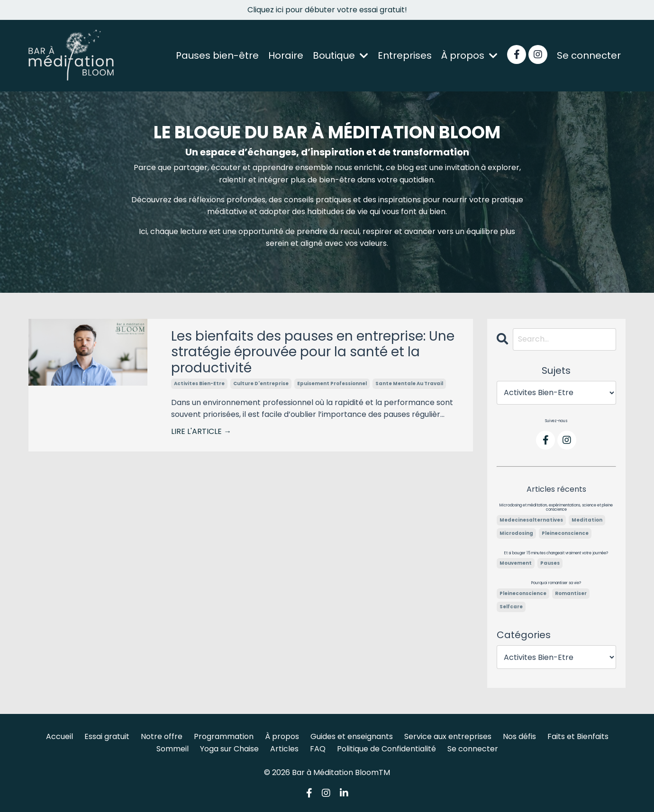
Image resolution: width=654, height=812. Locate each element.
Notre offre (162, 736)
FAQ (318, 749)
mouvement (516, 563)
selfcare (511, 607)
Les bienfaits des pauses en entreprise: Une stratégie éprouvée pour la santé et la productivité (313, 352)
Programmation (224, 736)
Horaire (286, 55)
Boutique (341, 55)
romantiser (571, 593)
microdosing (516, 533)
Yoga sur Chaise (229, 749)
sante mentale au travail (409, 383)
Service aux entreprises (448, 736)
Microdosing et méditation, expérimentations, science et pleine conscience (556, 508)
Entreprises (405, 55)
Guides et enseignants (352, 736)
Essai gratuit (107, 736)
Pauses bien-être (217, 55)
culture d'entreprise (261, 383)
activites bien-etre (199, 383)
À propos (469, 55)
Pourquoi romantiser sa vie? (556, 583)
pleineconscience (565, 533)
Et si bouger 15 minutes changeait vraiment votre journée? (556, 553)
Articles (284, 749)
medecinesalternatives (531, 520)
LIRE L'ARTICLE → (201, 431)
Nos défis (519, 736)
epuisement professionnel (332, 383)
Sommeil (173, 749)
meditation (587, 520)
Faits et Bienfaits (578, 736)
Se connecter (589, 55)
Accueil (59, 736)
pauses (550, 563)
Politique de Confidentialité (386, 749)
